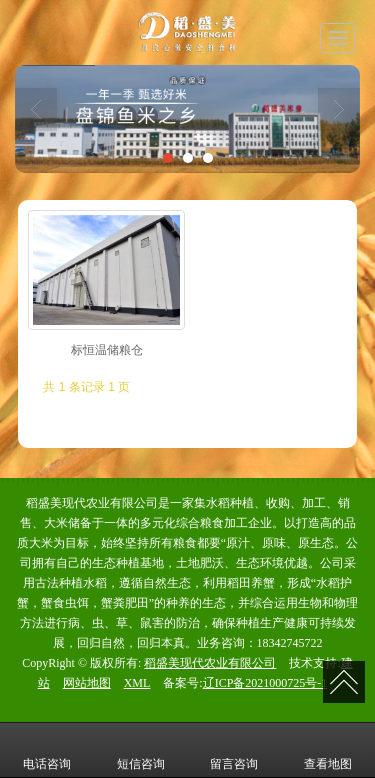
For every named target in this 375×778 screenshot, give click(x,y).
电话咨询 (47, 750)
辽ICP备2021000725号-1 (265, 683)
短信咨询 (141, 750)
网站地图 (87, 683)
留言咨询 (234, 750)
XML (137, 683)
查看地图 (328, 750)
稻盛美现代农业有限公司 (210, 663)
